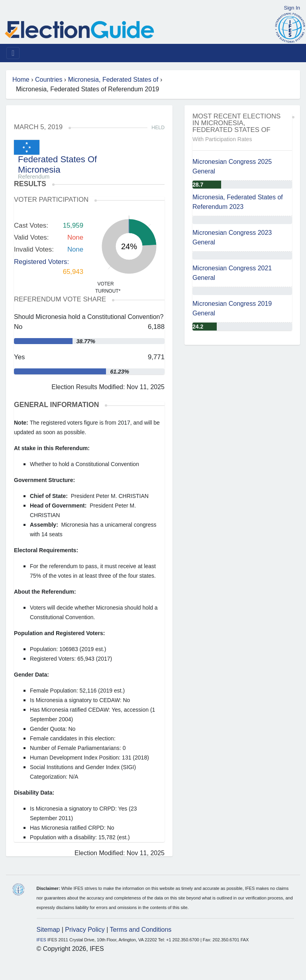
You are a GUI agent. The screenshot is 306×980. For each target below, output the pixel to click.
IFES (41, 940)
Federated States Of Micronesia (57, 164)
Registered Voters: (41, 262)
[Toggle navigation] (13, 53)
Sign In (292, 8)
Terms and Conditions (141, 930)
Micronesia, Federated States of (113, 80)
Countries (49, 80)
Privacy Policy (85, 930)
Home (21, 80)
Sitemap (48, 930)
